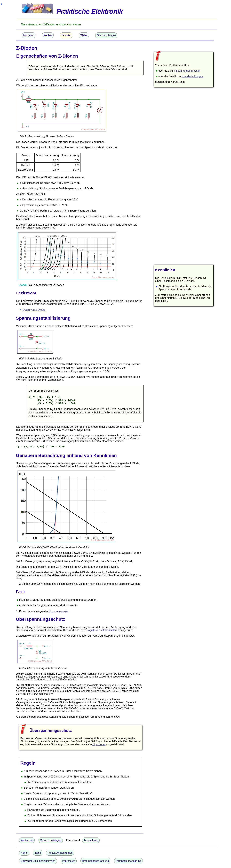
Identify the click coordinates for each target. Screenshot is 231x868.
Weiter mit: (27, 840)
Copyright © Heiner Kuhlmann (38, 861)
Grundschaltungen (106, 35)
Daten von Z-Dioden (35, 310)
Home (24, 853)
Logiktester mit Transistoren (103, 630)
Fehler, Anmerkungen (60, 853)
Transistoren (91, 840)
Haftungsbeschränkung (95, 861)
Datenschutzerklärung (128, 861)
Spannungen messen (188, 71)
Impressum (69, 861)
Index (38, 853)
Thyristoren (99, 744)
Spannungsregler (59, 611)
